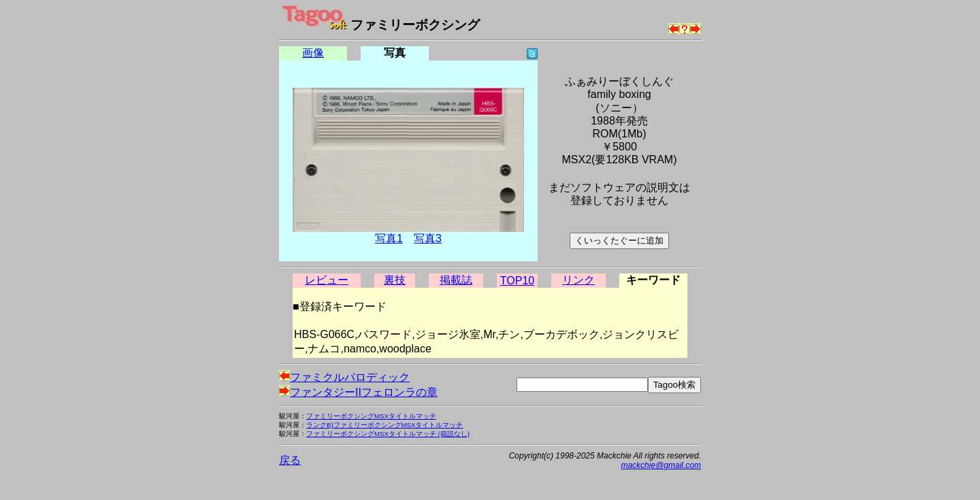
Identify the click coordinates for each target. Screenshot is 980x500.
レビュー (327, 280)
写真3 (428, 238)
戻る (290, 460)
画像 (313, 53)
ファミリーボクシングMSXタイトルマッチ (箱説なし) (388, 434)
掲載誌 (456, 280)
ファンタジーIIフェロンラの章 (358, 392)
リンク (578, 280)
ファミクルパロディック (344, 377)
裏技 (395, 280)
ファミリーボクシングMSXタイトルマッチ (371, 416)
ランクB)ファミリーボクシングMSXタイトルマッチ (385, 425)
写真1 (389, 238)
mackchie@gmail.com (661, 465)
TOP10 (517, 281)
